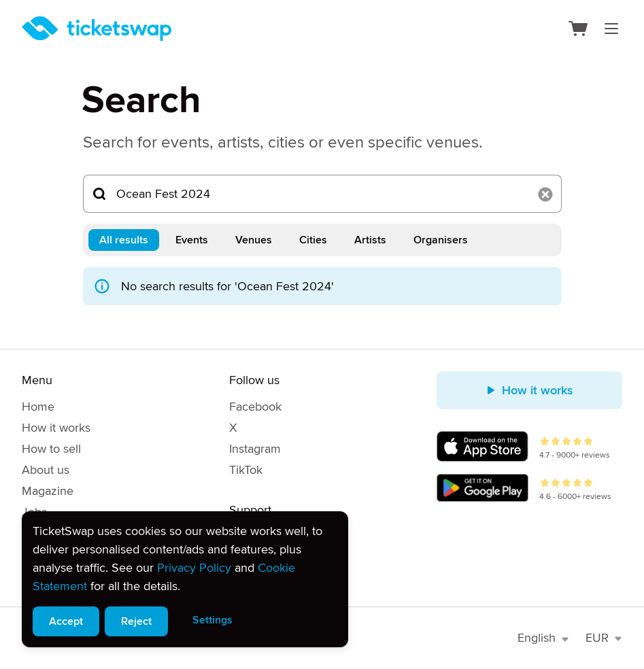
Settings (213, 620)
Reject (136, 621)
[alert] (185, 579)
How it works (56, 428)
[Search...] (322, 194)
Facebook (255, 407)
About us (46, 470)
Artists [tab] (370, 240)
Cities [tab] (313, 240)
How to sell (51, 449)
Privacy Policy (194, 568)
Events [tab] (192, 240)
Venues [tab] (254, 240)
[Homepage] (97, 29)
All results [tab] (124, 240)
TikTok (246, 470)
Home (38, 407)
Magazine (48, 491)
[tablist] (322, 240)
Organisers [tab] (441, 240)
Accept (66, 621)
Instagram (255, 449)
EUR (604, 638)
